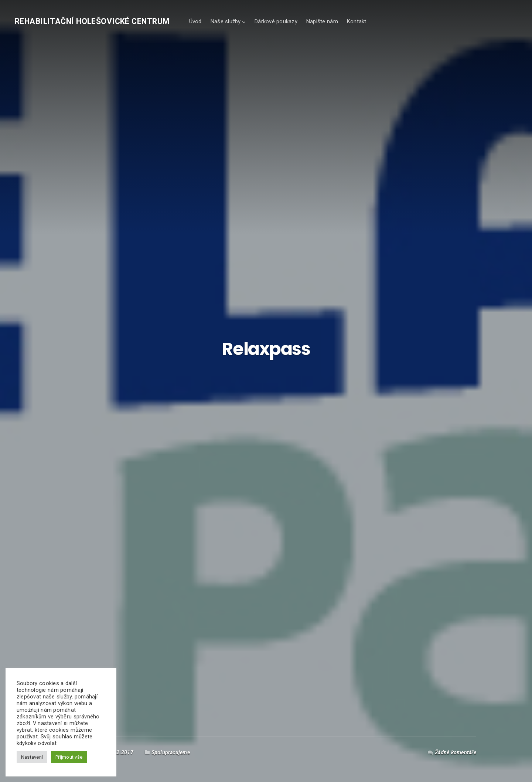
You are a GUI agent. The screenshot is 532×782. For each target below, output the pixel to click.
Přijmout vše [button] (69, 757)
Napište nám (322, 21)
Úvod (195, 21)
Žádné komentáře (456, 752)
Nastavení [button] (32, 757)
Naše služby (226, 21)
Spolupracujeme (171, 752)
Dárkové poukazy (276, 21)
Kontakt (357, 21)
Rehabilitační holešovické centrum (92, 21)
